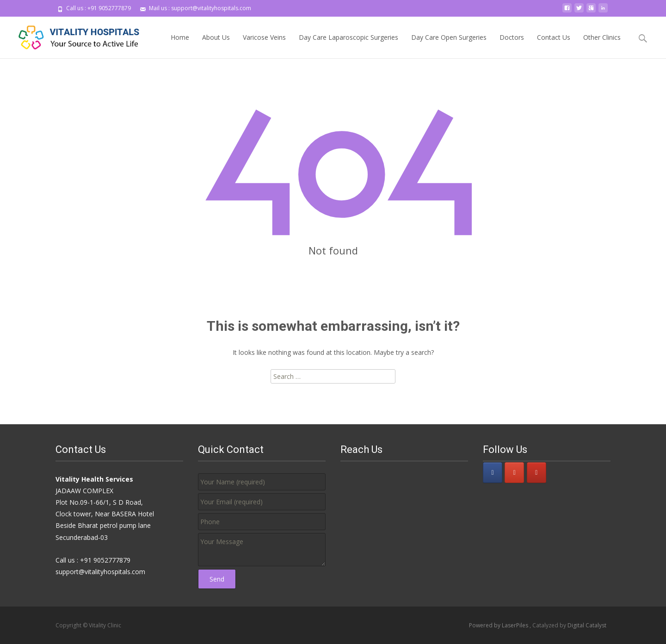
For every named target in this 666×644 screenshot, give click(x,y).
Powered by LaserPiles (499, 625)
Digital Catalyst (587, 625)
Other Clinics (602, 46)
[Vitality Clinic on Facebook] (493, 473)
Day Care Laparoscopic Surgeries (348, 46)
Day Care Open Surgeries (449, 46)
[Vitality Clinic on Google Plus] (514, 473)
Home (180, 46)
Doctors (512, 46)
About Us (216, 46)
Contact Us (554, 46)
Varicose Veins (264, 46)
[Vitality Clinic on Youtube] (536, 473)
